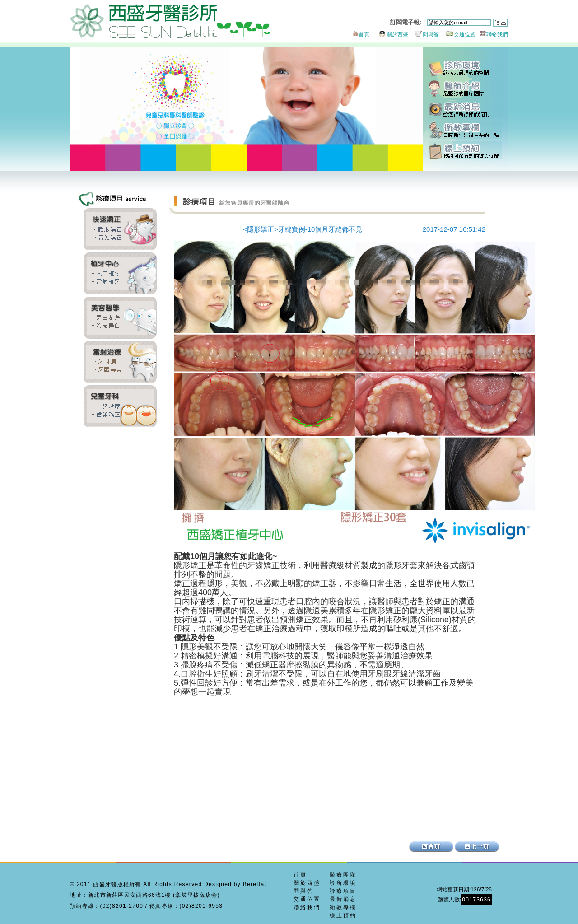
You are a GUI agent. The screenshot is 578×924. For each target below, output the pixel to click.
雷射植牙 (120, 273)
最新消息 (465, 110)
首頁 (360, 34)
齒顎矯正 (120, 229)
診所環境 (465, 69)
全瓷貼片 (120, 318)
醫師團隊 (465, 89)
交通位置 (458, 34)
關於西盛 (389, 34)
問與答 (424, 34)
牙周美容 (120, 362)
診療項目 (343, 891)
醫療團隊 (343, 875)
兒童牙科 (120, 406)
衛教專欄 (465, 130)
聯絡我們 (492, 34)
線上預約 (465, 150)
